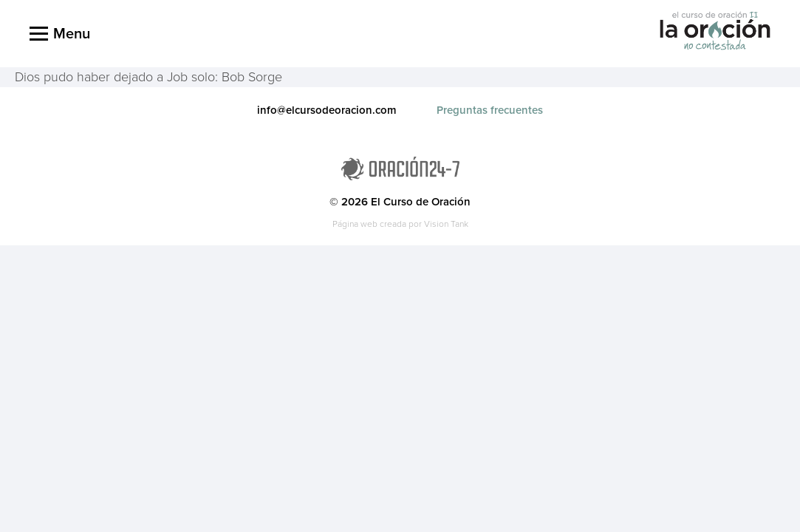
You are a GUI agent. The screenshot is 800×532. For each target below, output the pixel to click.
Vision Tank (446, 224)
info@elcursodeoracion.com (327, 110)
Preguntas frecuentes (490, 110)
